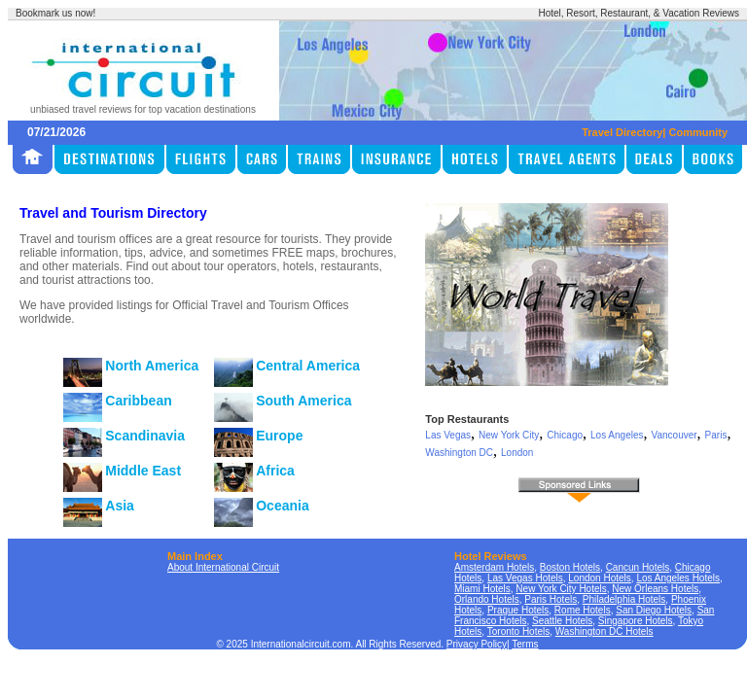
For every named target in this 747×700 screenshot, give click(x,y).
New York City (509, 435)
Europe (279, 436)
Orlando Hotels (487, 599)
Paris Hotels (551, 599)
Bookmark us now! (55, 13)
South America (303, 401)
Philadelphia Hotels (624, 599)
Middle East (143, 471)
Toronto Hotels (518, 631)
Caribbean (138, 401)
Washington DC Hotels (605, 631)
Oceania (282, 506)
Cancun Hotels (638, 567)
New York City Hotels (561, 589)
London (517, 453)
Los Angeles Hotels (678, 578)
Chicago (565, 435)
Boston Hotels (570, 567)
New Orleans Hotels (655, 589)
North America (152, 366)
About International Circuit (223, 567)
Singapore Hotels (636, 621)
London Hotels (600, 578)
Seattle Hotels (562, 621)
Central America (308, 366)
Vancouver (675, 435)
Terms (525, 644)
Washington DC (459, 453)
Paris (716, 435)
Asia (120, 506)
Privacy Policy (477, 644)
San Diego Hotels (654, 610)
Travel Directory (622, 132)
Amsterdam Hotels (494, 567)
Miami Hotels (482, 589)
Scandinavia (145, 436)
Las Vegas (448, 435)
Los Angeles (617, 435)
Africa (275, 471)
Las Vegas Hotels (525, 578)
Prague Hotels (518, 610)
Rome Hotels (583, 610)
